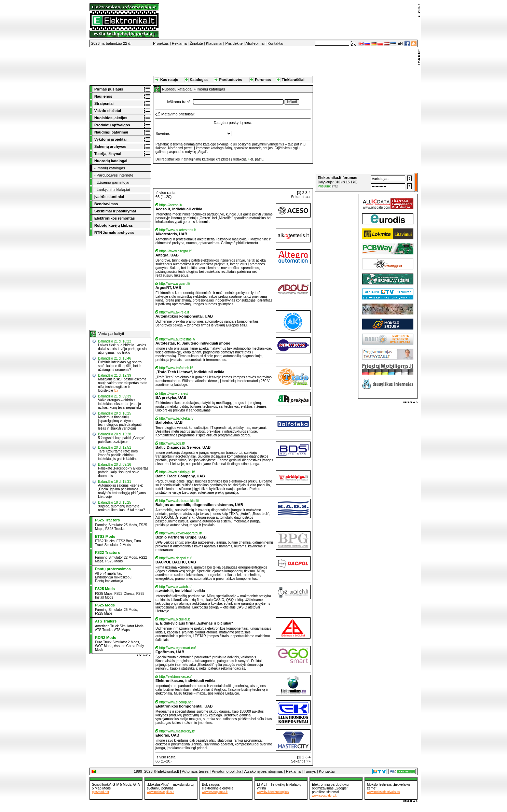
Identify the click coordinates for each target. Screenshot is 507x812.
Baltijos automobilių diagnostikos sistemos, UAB (199, 505)
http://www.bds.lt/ (172, 443)
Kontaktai (275, 43)
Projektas (161, 43)
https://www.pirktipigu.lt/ (177, 472)
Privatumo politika (226, 771)
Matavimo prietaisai (177, 114)
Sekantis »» (301, 197)
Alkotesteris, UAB (171, 234)
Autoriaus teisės (195, 771)
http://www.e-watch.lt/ (175, 587)
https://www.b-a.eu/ (174, 394)
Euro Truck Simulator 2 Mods (118, 543)
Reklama (179, 43)
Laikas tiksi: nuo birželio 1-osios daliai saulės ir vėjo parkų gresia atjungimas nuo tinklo (122, 349)
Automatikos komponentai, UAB (184, 316)
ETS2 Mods (105, 536)
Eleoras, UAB (167, 735)
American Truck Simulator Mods (119, 626)
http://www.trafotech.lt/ (176, 368)
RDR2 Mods (106, 638)
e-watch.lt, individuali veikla (180, 591)
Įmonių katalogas (111, 168)
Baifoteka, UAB (169, 422)
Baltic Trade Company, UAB (180, 476)
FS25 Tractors (107, 520)
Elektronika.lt (168, 771)
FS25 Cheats (124, 594)
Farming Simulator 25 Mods (116, 525)
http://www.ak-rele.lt (174, 312)
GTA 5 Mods (122, 785)
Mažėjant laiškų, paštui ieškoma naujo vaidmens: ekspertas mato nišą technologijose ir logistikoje (123, 385)
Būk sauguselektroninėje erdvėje (218, 786)
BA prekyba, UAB (171, 397)
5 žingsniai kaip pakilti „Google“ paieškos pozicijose (122, 440)
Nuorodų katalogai (177, 89)
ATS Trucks (104, 630)
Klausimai (214, 43)
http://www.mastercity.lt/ (177, 731)
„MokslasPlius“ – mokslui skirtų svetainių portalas (170, 786)
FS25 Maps (104, 594)
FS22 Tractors (107, 552)
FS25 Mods (114, 561)
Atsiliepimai (255, 43)
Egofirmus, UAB (170, 652)
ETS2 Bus (124, 541)
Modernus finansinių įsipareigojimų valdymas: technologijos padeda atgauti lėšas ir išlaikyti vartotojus (120, 423)
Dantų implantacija (109, 581)
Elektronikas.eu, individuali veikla (185, 681)
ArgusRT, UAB (168, 288)
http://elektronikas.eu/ (175, 677)
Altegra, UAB (167, 255)
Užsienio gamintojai (113, 182)
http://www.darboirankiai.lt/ (179, 501)
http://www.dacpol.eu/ (175, 558)
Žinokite (196, 43)
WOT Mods (104, 646)
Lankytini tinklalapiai (113, 190)
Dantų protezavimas (113, 569)
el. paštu (257, 159)
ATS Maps (122, 630)
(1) (116, 391)
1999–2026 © (145, 771)
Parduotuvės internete (115, 175)
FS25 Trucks (115, 529)
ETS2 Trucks (105, 541)
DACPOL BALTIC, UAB (176, 562)
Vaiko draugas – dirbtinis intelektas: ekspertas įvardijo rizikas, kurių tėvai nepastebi (120, 404)
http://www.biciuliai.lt (174, 619)
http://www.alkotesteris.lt (177, 230)
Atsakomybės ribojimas (264, 771)
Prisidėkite (234, 43)
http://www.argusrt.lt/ (175, 284)
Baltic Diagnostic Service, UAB (183, 447)
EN (400, 43)
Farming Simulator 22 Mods (116, 557)
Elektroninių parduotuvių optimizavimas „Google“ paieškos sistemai (330, 788)
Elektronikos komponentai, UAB (184, 706)
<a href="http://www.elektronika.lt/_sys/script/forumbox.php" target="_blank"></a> (366, 182)
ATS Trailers (106, 621)
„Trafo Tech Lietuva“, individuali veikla (190, 372)
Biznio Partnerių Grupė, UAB (181, 537)
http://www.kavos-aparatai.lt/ (181, 533)
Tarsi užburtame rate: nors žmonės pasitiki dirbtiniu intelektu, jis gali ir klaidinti (118, 455)
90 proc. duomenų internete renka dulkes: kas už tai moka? (121, 508)
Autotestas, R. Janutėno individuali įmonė (193, 343)
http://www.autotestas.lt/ (177, 339)
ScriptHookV (101, 785)
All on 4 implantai (108, 573)
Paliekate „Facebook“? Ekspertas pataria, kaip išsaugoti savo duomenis (123, 472)
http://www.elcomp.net (176, 702)
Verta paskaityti (111, 334)
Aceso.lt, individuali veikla (179, 209)
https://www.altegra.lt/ (175, 251)
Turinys (310, 771)
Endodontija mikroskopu (113, 577)
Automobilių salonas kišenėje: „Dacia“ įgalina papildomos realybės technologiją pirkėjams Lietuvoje (122, 491)
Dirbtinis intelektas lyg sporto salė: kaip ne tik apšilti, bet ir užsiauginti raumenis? (120, 366)
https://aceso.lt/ (171, 205)
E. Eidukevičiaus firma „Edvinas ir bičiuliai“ (194, 623)
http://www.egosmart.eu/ (177, 648)
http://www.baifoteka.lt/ (176, 418)
